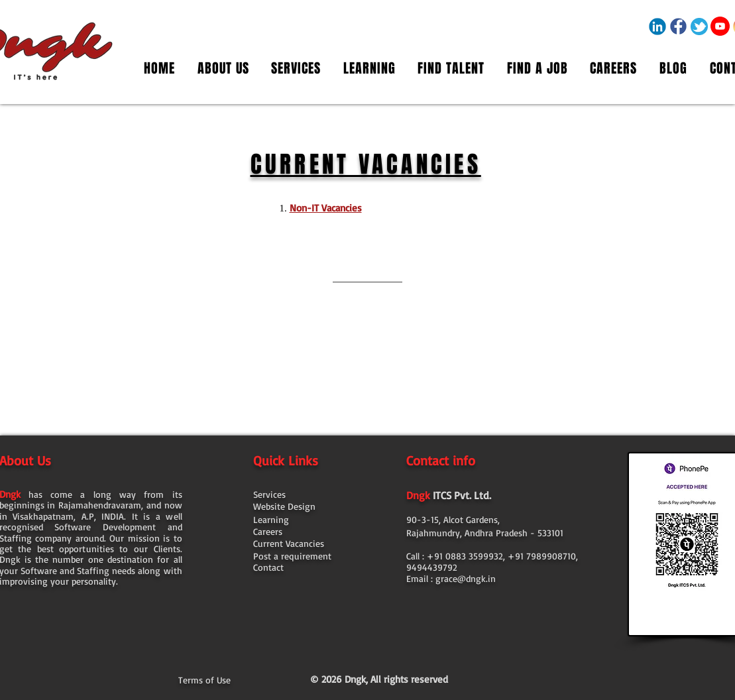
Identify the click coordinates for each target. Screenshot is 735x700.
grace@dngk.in (466, 578)
